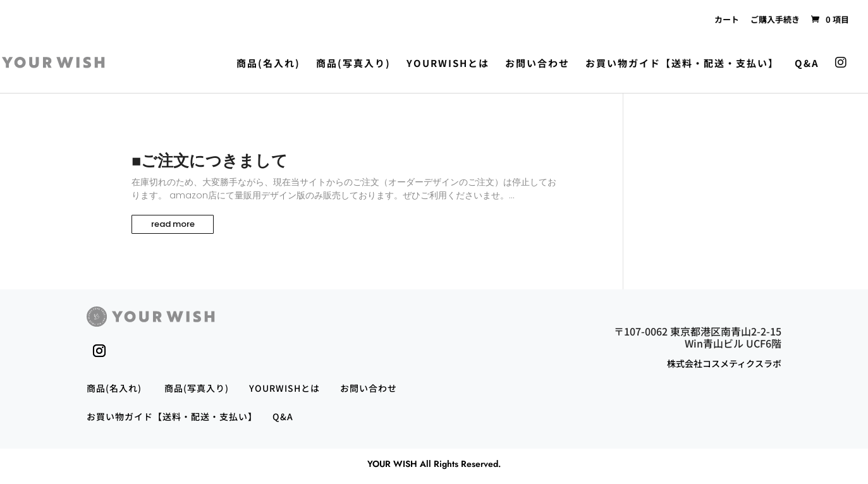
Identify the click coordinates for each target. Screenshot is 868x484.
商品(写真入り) (353, 64)
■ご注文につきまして (210, 161)
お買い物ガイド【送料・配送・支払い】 (682, 64)
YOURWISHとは (448, 64)
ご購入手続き (775, 19)
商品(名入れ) (268, 64)
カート (727, 19)
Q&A (807, 64)
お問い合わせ (537, 64)
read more (173, 224)
